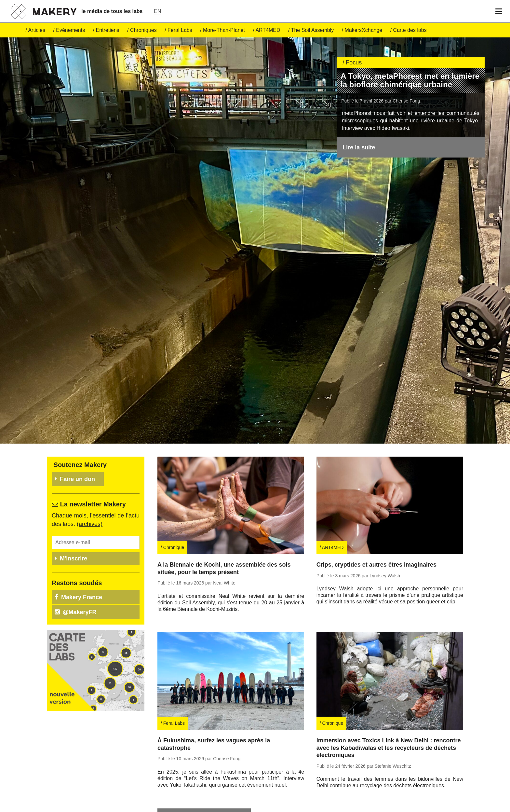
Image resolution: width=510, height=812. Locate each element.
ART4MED (268, 30)
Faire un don (77, 436)
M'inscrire (74, 516)
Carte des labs (410, 30)
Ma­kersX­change (364, 30)
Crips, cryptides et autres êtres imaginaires (376, 522)
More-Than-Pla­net (224, 30)
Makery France (82, 554)
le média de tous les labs (112, 11)
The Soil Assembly (313, 30)
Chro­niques (143, 30)
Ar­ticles (36, 30)
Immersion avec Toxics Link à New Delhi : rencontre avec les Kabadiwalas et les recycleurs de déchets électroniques (389, 705)
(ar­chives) (90, 481)
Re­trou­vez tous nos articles (204, 773)
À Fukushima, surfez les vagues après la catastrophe (214, 701)
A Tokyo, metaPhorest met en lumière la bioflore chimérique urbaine (410, 80)
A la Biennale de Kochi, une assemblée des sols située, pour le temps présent (224, 526)
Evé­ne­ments (70, 30)
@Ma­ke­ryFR (80, 569)
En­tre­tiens (108, 30)
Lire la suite (359, 147)
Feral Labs (180, 30)
